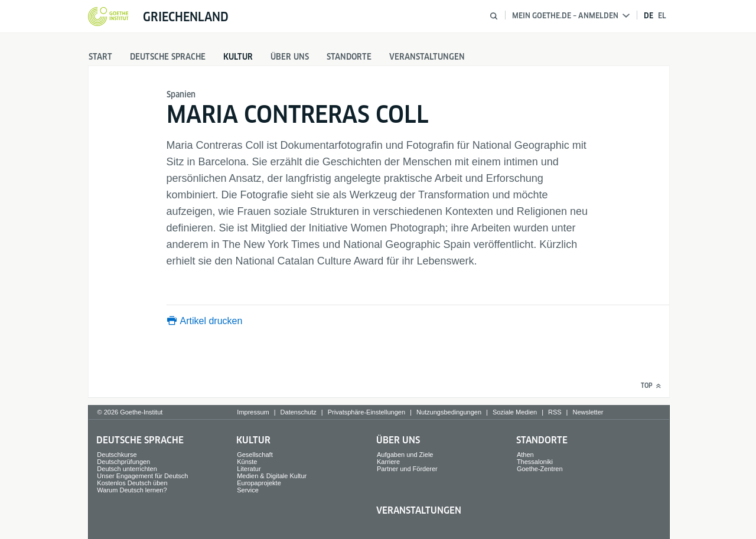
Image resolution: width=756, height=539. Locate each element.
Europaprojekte (259, 483)
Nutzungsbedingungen (449, 412)
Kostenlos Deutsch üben (132, 483)
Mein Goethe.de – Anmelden (571, 16)
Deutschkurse (117, 455)
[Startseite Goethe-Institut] (108, 17)
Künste (247, 462)
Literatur (249, 469)
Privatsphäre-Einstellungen (366, 412)
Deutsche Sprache (168, 57)
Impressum (253, 412)
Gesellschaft (255, 455)
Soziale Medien (515, 412)
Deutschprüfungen (123, 462)
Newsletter (588, 412)
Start (100, 57)
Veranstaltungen (427, 57)
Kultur (238, 57)
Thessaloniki (535, 462)
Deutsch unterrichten (127, 469)
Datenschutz (299, 412)
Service (248, 490)
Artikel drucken (211, 321)
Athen (525, 455)
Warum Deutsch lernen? (132, 490)
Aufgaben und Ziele (405, 455)
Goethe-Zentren (540, 469)
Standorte (349, 57)
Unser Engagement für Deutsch (142, 476)
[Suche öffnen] (494, 16)
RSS (555, 412)
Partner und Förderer (407, 469)
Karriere (388, 462)
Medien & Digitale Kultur (272, 476)
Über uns (290, 57)
